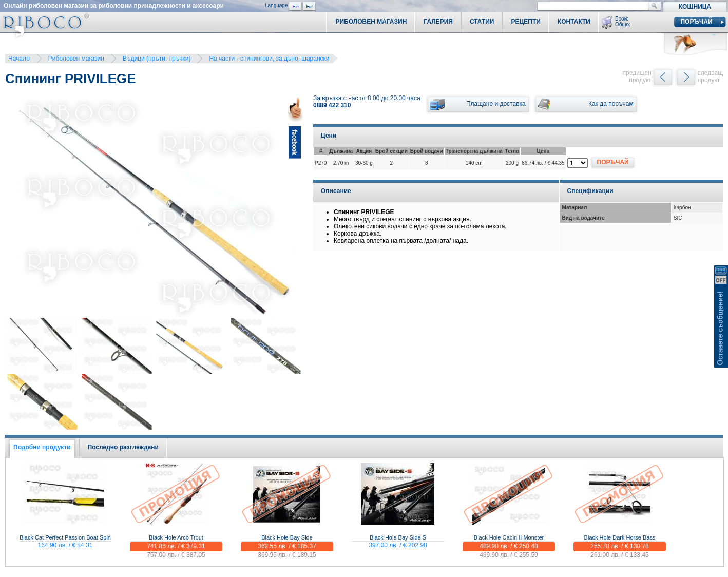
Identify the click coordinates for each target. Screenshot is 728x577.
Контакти (574, 22)
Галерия (438, 22)
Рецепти (525, 22)
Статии (482, 22)
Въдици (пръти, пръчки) (157, 59)
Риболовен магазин (76, 59)
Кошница (695, 7)
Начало (19, 59)
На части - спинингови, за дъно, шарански (269, 59)
